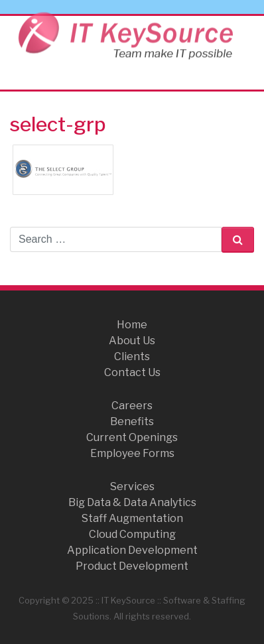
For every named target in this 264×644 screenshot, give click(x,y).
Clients (132, 356)
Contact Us (132, 372)
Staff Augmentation (132, 518)
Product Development (132, 566)
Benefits (132, 421)
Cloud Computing (132, 534)
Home (132, 325)
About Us (132, 341)
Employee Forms (132, 453)
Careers (132, 406)
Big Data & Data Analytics (132, 502)
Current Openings (132, 437)
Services (132, 486)
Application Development (132, 550)
